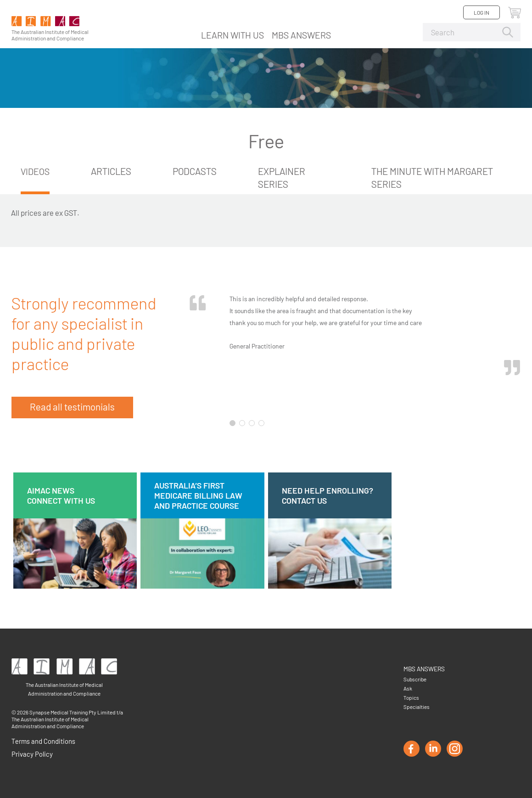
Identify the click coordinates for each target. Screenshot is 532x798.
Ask (408, 688)
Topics (411, 697)
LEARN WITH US (232, 35)
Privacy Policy (32, 754)
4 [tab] (261, 423)
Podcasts (196, 171)
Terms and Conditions (43, 741)
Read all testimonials (72, 407)
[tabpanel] (353, 352)
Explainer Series (283, 177)
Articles (112, 171)
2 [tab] (242, 423)
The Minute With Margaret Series (433, 177)
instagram (455, 749)
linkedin (433, 749)
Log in (482, 12)
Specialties (417, 707)
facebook (412, 749)
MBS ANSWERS (301, 35)
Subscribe (415, 679)
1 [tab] (232, 423)
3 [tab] (252, 423)
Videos (36, 171)
